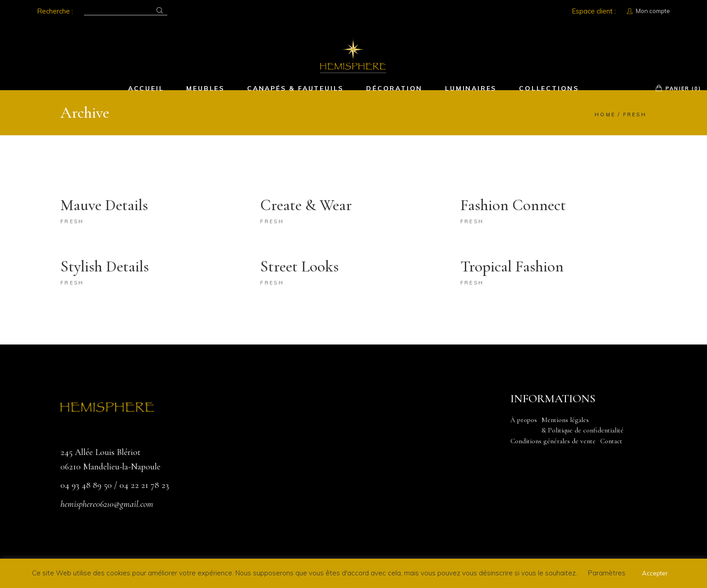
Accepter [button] (655, 573)
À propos (524, 420)
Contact (611, 441)
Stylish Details (105, 266)
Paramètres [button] (607, 573)
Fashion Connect (513, 205)
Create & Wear (306, 205)
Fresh (72, 221)
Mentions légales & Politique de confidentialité (583, 425)
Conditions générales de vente (553, 441)
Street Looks (299, 266)
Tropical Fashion (512, 266)
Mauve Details (104, 205)
